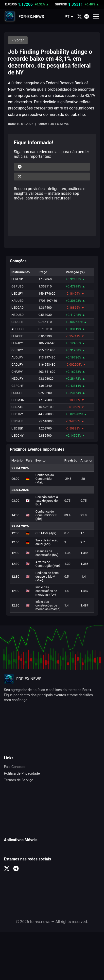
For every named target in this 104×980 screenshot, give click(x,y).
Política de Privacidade (22, 774)
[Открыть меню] (96, 17)
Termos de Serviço (19, 780)
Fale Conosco (15, 767)
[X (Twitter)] (79, 17)
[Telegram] (87, 17)
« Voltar (18, 40)
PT (69, 17)
